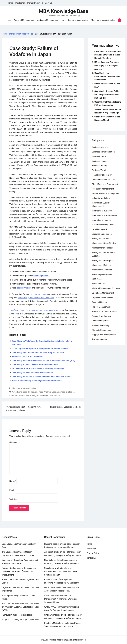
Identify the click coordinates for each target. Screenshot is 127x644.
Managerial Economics (102, 270)
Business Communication (103, 152)
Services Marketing (100, 325)
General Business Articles (103, 180)
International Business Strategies (24, 395)
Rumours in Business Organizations (18, 615)
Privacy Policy (34, 3)
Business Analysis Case (46, 392)
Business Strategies (66, 392)
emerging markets (41, 276)
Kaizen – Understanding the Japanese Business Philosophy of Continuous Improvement (19, 571)
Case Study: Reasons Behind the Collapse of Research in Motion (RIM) (43, 361)
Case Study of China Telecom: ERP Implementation (35, 365)
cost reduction (40, 294)
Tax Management (100, 339)
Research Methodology (102, 316)
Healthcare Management (103, 189)
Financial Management (24, 20)
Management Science (101, 265)
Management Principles (102, 261)
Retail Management (100, 321)
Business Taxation (100, 170)
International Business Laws (104, 215)
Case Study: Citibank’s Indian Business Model (32, 373)
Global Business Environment (105, 184)
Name (13, 481)
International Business (102, 211)
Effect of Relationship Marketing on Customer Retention (37, 381)
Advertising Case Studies (23, 392)
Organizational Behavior (102, 298)
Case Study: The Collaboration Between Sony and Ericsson (38, 353)
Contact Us (47, 3)
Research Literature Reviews (104, 312)
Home (10, 3)
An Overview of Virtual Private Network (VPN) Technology (38, 369)
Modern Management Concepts (106, 288)
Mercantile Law (99, 284)
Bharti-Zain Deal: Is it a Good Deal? (28, 357)
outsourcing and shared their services (36, 298)
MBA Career (97, 279)
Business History (99, 166)
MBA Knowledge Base (63, 11)
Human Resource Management (75, 20)
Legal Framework (99, 229)
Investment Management (103, 225)
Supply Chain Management (104, 335)
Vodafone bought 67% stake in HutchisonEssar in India (35, 310)
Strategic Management (102, 330)
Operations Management (103, 293)
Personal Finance (100, 302)
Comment (14, 442)
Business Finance (100, 161)
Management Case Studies (103, 20)
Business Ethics (99, 156)
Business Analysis (100, 147)
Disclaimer (20, 3)
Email (12, 490)
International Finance (101, 220)
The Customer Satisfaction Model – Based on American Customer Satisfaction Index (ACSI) (21, 607)
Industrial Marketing (101, 198)
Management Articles (101, 239)
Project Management (101, 307)
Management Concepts (102, 248)
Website (13, 499)
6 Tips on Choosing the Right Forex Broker (20, 620)
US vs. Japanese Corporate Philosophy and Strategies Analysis (40, 348)
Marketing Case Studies (50, 395)
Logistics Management (102, 234)
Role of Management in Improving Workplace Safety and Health (61, 571)
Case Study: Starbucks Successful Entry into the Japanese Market (41, 377)
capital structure (24, 288)
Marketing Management (47, 20)
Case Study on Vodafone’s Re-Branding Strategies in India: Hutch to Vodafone (108, 55)
